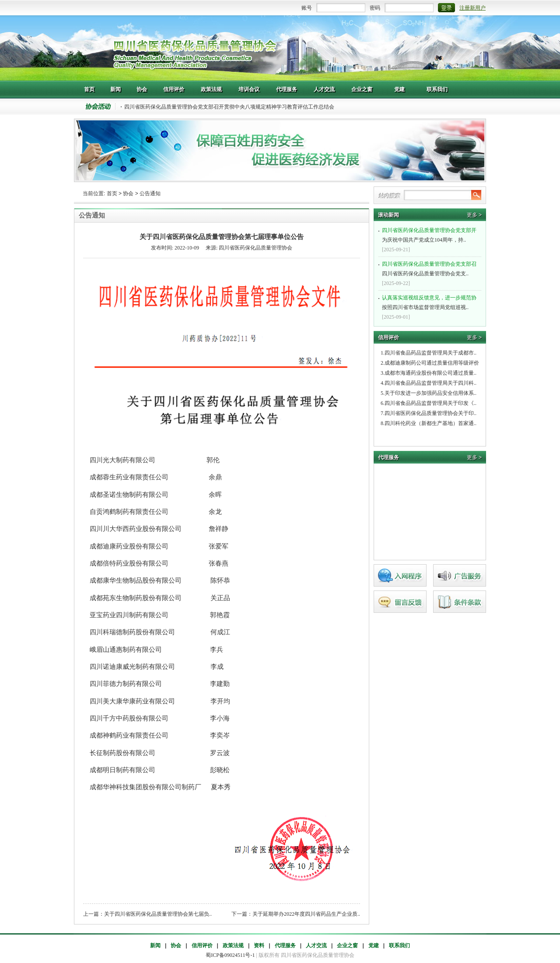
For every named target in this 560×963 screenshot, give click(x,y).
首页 (112, 193)
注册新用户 (472, 8)
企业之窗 (347, 945)
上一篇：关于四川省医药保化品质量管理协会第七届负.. (147, 914)
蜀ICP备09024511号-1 (230, 955)
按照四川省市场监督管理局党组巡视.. (431, 302)
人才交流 (316, 945)
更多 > (474, 215)
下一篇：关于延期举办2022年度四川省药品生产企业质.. (296, 914)
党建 (374, 945)
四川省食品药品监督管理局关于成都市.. (430, 353)
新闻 (155, 945)
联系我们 (399, 945)
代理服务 (285, 945)
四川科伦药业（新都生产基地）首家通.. (430, 423)
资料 (259, 945)
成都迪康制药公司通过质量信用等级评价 (432, 363)
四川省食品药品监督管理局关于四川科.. (430, 383)
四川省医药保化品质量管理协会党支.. (431, 268)
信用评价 (202, 945)
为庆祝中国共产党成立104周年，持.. (431, 234)
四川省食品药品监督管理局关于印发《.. (430, 403)
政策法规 (233, 945)
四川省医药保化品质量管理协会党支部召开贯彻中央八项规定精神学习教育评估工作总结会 (229, 107)
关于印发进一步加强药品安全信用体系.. (430, 393)
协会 (128, 193)
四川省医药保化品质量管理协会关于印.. (430, 413)
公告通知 (150, 193)
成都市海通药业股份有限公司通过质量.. (430, 373)
